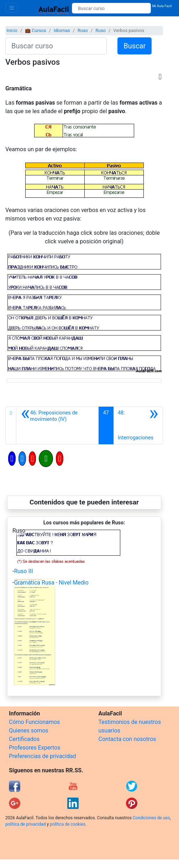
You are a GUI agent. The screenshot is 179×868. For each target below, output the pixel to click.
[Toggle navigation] (12, 8)
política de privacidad (25, 824)
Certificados (24, 739)
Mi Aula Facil (162, 6)
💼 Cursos (35, 30)
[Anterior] (57, 425)
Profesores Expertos (35, 748)
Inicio (12, 30)
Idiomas (62, 30)
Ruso (83, 30)
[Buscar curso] (111, 8)
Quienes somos (29, 731)
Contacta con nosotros (127, 739)
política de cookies (68, 824)
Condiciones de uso (151, 818)
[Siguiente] (138, 425)
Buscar (135, 46)
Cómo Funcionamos (34, 722)
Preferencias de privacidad (43, 756)
